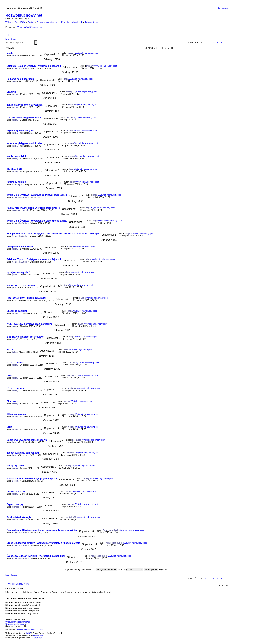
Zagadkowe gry (15, 504)
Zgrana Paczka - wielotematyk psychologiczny (32, 479)
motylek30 (71, 517)
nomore (16, 507)
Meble (10, 53)
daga (14, 81)
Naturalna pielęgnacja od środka (24, 143)
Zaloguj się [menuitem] (223, 8)
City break (12, 401)
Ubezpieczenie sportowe (20, 247)
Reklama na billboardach (20, 79)
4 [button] (214, 43)
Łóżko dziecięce (15, 363)
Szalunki (11, 92)
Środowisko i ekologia (19, 517)
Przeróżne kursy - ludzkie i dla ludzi (26, 298)
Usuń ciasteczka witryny (16, 624)
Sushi (10, 350)
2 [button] (206, 43)
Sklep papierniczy (16, 414)
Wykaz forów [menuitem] (11, 22)
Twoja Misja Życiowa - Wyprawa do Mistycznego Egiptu (37, 221)
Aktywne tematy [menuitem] (92, 22)
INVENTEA (38, 635)
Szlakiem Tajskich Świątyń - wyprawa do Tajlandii (34, 66)
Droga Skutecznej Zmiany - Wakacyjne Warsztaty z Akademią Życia (43, 543)
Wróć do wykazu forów (18, 584)
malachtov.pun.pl (20, 210)
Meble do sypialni (16, 156)
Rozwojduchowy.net (24, 15)
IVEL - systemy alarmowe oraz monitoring (30, 324)
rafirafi (15, 339)
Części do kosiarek (17, 311)
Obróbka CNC (14, 169)
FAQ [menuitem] (23, 22)
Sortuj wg (131, 569)
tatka (14, 352)
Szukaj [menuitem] (31, 22)
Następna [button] (226, 43)
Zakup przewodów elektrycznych (25, 105)
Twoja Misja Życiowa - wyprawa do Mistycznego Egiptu (37, 195)
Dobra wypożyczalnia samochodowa (27, 440)
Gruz (9, 375)
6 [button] (222, 43)
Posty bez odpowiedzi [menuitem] (71, 22)
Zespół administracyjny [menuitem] (47, 22)
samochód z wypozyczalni (21, 285)
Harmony (16, 184)
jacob (14, 275)
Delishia (16, 481)
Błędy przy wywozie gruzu (21, 130)
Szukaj (36, 42)
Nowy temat (11, 39)
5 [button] (218, 43)
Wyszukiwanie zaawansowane (38, 42)
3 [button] (210, 43)
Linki (9, 35)
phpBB (28, 633)
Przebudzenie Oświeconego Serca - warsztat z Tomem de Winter (42, 530)
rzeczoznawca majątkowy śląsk (24, 118)
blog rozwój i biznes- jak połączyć (25, 337)
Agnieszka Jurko (20, 68)
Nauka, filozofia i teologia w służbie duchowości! (33, 208)
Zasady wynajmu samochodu (23, 453)
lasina (15, 56)
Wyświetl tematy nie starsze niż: (91, 569)
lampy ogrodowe (16, 466)
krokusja (72, 388)
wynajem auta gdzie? (18, 272)
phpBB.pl (38, 638)
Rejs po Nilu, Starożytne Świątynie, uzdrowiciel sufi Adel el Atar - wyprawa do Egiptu (53, 234)
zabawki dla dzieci (17, 491)
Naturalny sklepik (16, 182)
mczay (71, 53)
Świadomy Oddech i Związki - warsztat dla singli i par (36, 556)
